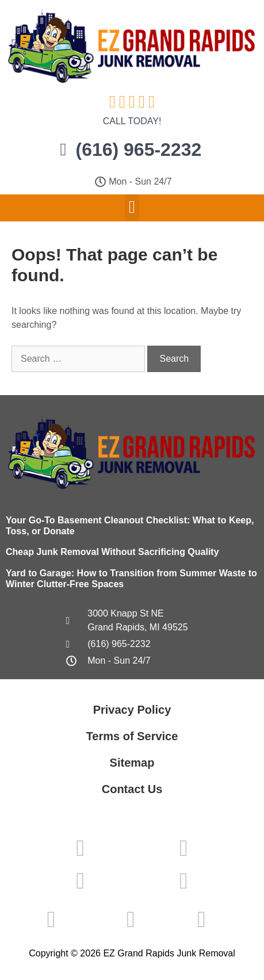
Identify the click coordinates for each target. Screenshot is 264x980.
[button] (132, 207)
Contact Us (132, 789)
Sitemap (132, 763)
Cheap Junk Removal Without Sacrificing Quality (112, 552)
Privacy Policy (132, 710)
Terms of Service (132, 736)
